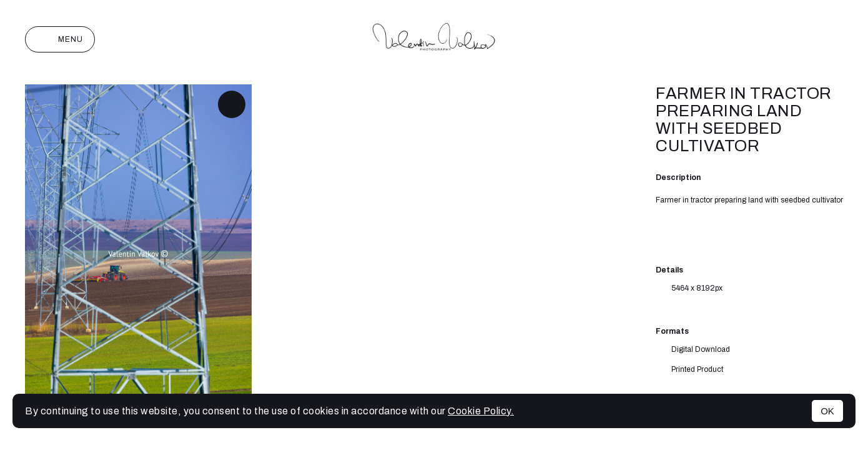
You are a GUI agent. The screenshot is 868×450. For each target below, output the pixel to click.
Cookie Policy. (481, 411)
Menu (60, 39)
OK (827, 411)
